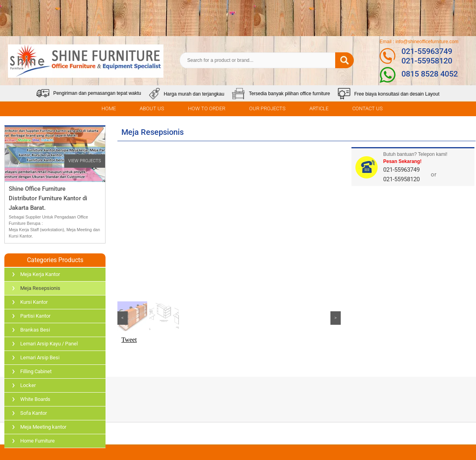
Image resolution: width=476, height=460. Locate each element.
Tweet (129, 340)
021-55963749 (427, 51)
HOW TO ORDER (207, 108)
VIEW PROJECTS (85, 161)
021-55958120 (427, 61)
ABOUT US (152, 108)
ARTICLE (319, 108)
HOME (109, 108)
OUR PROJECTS (267, 108)
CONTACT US (368, 108)
